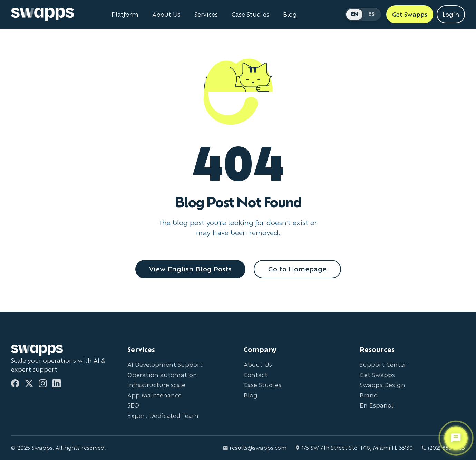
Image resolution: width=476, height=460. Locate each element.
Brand (369, 395)
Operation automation (162, 375)
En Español (376, 405)
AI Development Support (165, 365)
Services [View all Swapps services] (206, 15)
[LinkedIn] (57, 383)
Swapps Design (382, 385)
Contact (256, 375)
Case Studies (263, 385)
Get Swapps (377, 375)
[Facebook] (15, 383)
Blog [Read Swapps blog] (290, 15)
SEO (133, 405)
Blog (251, 395)
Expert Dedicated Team (163, 416)
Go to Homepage (297, 269)
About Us (258, 365)
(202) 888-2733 (443, 448)
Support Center (383, 365)
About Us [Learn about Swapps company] (166, 15)
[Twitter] (29, 383)
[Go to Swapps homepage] (42, 15)
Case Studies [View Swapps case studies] (250, 15)
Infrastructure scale (156, 385)
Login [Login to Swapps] (451, 14)
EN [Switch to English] (355, 14)
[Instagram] (43, 383)
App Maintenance (154, 395)
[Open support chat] (456, 438)
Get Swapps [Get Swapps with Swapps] (410, 14)
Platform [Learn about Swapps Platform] (125, 15)
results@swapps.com (255, 448)
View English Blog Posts (190, 269)
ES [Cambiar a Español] (371, 14)
